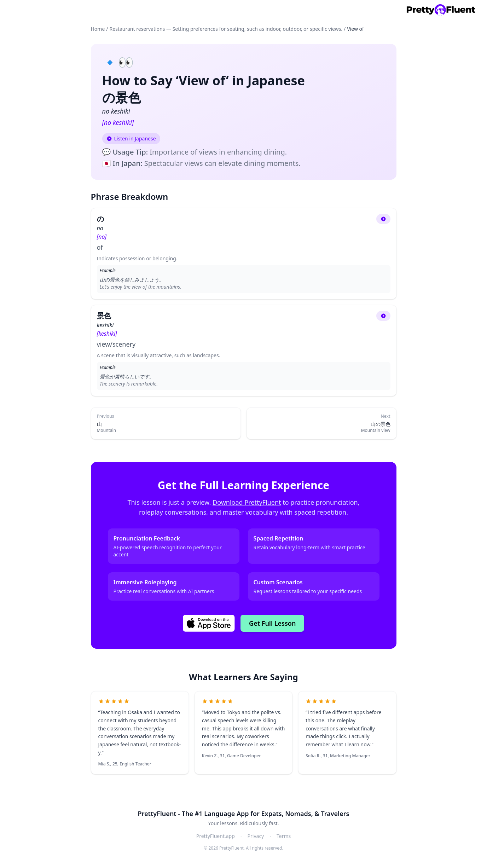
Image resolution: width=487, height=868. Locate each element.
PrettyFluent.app (216, 836)
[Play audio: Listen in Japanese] (131, 139)
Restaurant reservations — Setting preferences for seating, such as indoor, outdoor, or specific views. (226, 29)
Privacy (256, 836)
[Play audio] (383, 219)
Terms (284, 836)
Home (98, 29)
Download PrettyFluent (247, 502)
